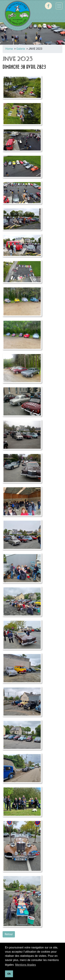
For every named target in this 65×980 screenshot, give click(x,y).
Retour (9, 934)
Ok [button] (9, 974)
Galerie (21, 49)
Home (9, 49)
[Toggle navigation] (59, 6)
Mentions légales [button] (25, 965)
